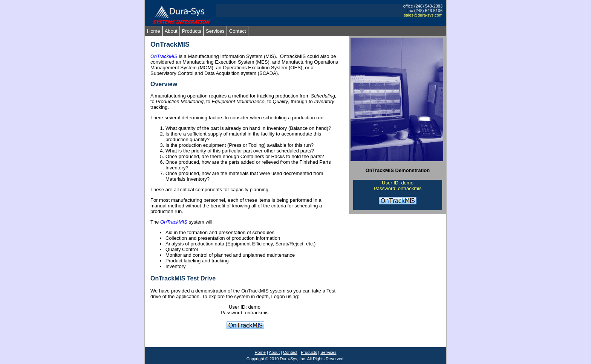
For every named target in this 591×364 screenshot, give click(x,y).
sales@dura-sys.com (423, 15)
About (171, 31)
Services (215, 31)
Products (192, 31)
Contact (238, 31)
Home (154, 31)
